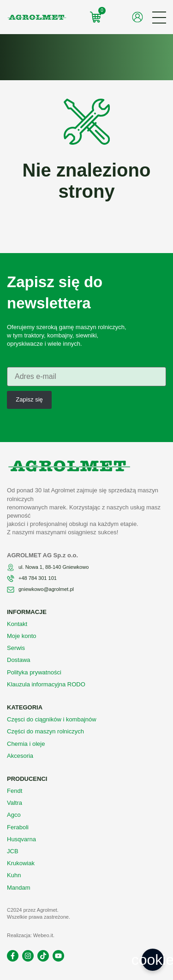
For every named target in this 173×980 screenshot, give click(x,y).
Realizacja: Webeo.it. (31, 935)
